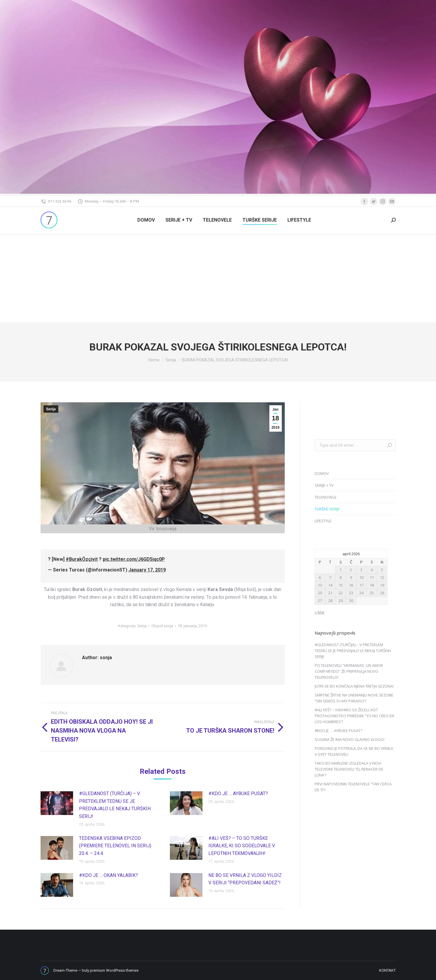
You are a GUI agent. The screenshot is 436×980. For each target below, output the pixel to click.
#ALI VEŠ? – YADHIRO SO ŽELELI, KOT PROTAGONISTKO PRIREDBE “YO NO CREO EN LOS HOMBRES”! (354, 716)
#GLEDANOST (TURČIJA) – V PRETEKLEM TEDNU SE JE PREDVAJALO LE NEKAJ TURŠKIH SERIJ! (115, 805)
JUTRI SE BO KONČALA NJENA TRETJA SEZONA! (354, 686)
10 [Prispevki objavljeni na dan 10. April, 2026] (361, 577)
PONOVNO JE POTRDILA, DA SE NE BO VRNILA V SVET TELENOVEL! (354, 751)
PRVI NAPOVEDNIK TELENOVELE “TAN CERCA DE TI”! (353, 787)
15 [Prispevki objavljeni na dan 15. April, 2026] (341, 585)
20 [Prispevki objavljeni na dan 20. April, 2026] (320, 593)
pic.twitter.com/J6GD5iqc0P (134, 559)
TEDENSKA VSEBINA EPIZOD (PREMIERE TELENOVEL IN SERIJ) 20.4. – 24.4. (115, 846)
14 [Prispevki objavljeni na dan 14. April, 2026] (330, 585)
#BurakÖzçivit (82, 559)
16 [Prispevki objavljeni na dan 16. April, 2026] (351, 585)
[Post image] (57, 803)
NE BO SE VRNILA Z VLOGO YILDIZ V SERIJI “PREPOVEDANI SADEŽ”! (245, 879)
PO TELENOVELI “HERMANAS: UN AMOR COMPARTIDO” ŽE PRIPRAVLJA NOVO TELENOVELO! (349, 671)
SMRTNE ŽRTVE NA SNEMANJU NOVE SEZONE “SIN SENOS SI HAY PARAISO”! (354, 698)
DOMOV (322, 473)
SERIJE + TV (324, 485)
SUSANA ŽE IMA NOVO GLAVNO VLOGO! (350, 739)
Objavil (162, 626)
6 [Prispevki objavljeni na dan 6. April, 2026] (320, 577)
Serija (51, 409)
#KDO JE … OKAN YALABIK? (108, 875)
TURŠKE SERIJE (327, 509)
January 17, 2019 (147, 570)
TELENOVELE (326, 497)
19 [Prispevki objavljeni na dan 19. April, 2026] (382, 585)
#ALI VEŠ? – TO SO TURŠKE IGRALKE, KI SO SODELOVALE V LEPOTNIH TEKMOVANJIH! (242, 846)
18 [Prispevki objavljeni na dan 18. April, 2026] (372, 585)
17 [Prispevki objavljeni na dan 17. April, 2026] (361, 585)
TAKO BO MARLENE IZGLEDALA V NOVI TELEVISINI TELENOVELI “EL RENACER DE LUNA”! (349, 769)
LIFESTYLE (323, 521)
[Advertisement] (218, 278)
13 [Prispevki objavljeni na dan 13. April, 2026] (320, 585)
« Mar (320, 612)
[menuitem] (146, 220)
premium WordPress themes (114, 970)
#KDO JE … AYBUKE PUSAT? (238, 794)
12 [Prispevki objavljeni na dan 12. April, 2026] (382, 577)
